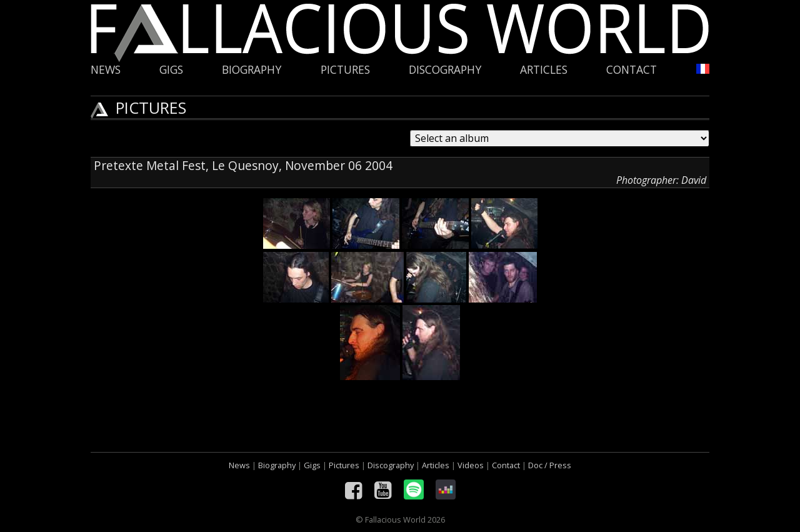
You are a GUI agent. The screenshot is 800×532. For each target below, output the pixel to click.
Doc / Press (550, 465)
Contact (632, 70)
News (106, 70)
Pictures (345, 70)
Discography (445, 70)
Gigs (171, 70)
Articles (544, 70)
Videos (471, 465)
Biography (252, 70)
